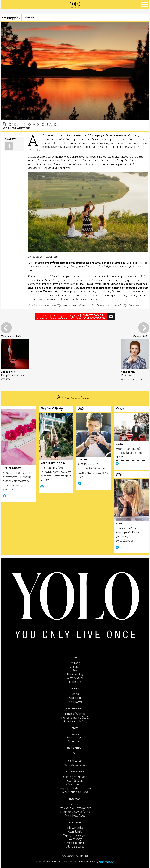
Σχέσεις (75, 667)
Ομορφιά (75, 698)
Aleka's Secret (75, 846)
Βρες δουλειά (75, 781)
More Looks (75, 701)
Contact (84, 856)
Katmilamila (75, 831)
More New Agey (75, 815)
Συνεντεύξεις (75, 737)
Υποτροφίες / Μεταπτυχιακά (75, 788)
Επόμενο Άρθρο (141, 336)
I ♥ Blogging (11, 18)
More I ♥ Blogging (75, 843)
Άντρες (75, 663)
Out (75, 753)
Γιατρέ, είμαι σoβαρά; (75, 717)
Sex (75, 670)
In (75, 757)
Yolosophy (29, 18)
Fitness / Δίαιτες (75, 714)
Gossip (75, 733)
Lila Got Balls (75, 828)
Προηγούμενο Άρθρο (11, 336)
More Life (75, 682)
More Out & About (75, 765)
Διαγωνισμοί (75, 678)
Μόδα (75, 694)
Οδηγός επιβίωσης (75, 777)
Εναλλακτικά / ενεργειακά (75, 808)
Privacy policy (70, 856)
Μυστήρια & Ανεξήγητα (75, 812)
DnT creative (77, 862)
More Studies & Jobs (75, 792)
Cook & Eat (75, 761)
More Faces (75, 741)
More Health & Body (75, 721)
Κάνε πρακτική (75, 784)
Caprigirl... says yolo (75, 835)
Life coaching (75, 674)
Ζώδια (75, 804)
